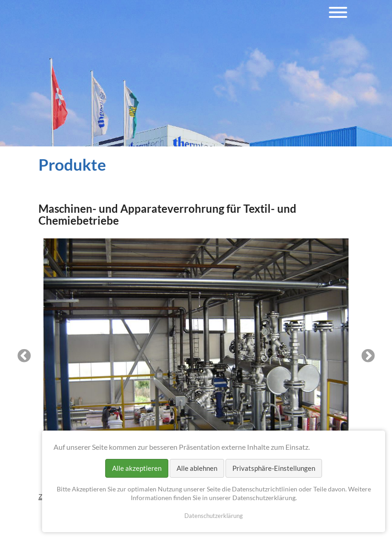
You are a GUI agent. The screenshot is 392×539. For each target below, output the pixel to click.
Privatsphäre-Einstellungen (274, 468)
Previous (24, 356)
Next (368, 356)
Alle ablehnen (197, 468)
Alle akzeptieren (137, 468)
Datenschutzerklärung (214, 516)
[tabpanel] (196, 356)
